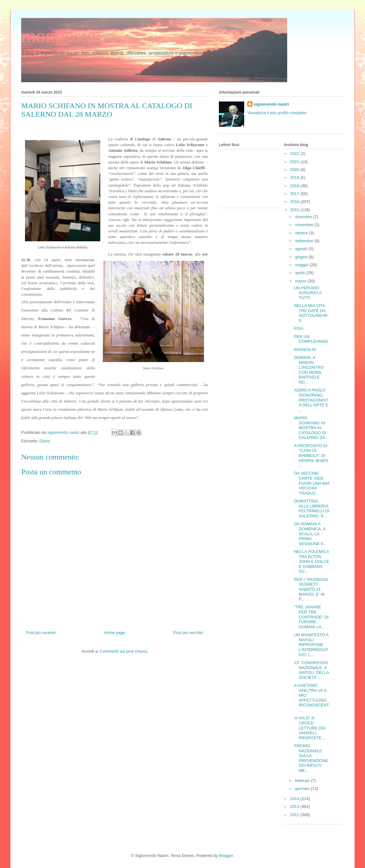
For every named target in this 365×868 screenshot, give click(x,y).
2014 (295, 799)
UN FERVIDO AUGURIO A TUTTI (308, 293)
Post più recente (41, 633)
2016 (295, 202)
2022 (295, 154)
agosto (302, 249)
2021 (295, 162)
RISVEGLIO (305, 350)
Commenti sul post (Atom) (124, 651)
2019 (295, 178)
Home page (114, 633)
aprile (301, 273)
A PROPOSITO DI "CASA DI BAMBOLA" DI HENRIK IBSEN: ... (311, 456)
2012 (295, 815)
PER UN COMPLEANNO (311, 339)
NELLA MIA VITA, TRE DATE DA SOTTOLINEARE (311, 313)
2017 (295, 194)
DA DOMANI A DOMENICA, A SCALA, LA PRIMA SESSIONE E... (310, 534)
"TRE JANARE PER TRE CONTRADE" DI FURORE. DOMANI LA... (311, 617)
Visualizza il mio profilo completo (277, 113)
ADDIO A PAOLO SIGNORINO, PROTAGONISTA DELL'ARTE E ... (311, 400)
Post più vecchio (188, 633)
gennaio (303, 788)
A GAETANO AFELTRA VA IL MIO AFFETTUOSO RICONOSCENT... (311, 698)
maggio (302, 265)
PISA (299, 328)
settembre (305, 241)
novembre (305, 225)
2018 (295, 186)
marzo (301, 281)
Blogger (226, 856)
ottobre (302, 233)
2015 (295, 210)
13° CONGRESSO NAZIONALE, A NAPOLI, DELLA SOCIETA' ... (311, 670)
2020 (295, 170)
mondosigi (61, 36)
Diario (45, 441)
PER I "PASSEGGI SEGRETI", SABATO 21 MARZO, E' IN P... (311, 589)
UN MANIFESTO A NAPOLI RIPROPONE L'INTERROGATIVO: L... (311, 645)
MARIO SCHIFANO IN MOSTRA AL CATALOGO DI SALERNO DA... (311, 428)
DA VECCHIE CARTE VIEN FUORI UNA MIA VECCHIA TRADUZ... (312, 483)
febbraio (303, 781)
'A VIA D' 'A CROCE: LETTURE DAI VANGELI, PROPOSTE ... (310, 728)
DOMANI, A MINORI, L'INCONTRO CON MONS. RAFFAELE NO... (309, 370)
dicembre (304, 217)
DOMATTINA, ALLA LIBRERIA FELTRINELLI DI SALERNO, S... (312, 508)
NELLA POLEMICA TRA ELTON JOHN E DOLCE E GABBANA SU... (311, 561)
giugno (302, 257)
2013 (295, 806)
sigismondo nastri (271, 104)
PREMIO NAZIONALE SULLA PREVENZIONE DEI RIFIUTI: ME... (311, 758)
